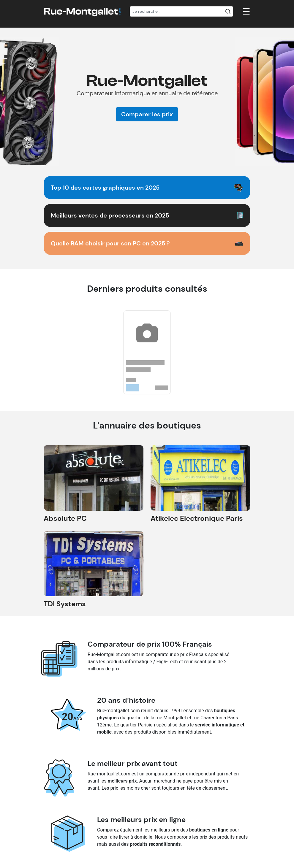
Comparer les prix (147, 114)
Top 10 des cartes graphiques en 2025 (105, 188)
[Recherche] (181, 12)
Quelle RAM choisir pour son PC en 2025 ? (110, 243)
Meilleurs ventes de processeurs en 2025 (110, 215)
